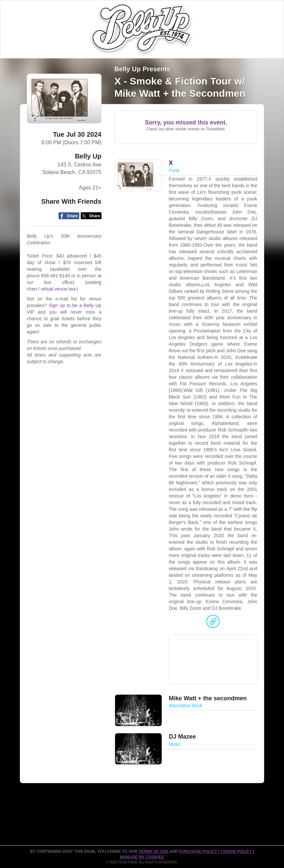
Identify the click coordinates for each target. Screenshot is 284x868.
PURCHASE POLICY (198, 851)
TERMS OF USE (154, 851)
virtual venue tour (59, 289)
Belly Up (88, 156)
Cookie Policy (237, 851)
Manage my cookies (142, 857)
